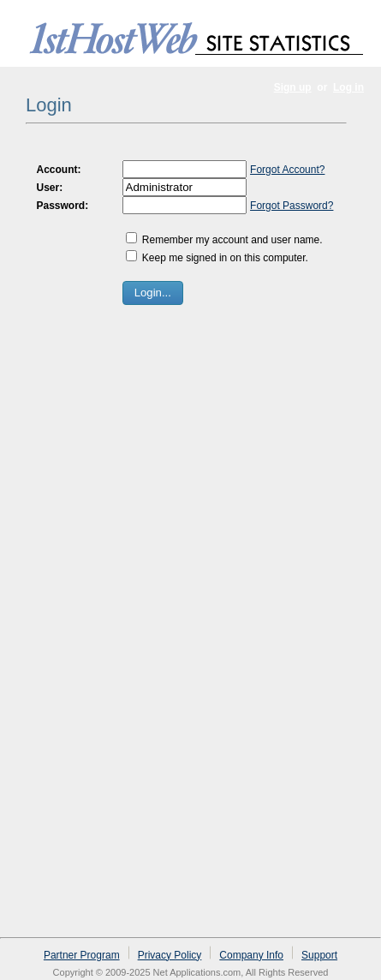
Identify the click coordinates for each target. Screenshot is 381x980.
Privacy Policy (170, 955)
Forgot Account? (287, 170)
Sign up (293, 87)
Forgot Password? (292, 206)
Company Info (251, 955)
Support (319, 955)
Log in (348, 87)
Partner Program (82, 955)
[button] (153, 293)
